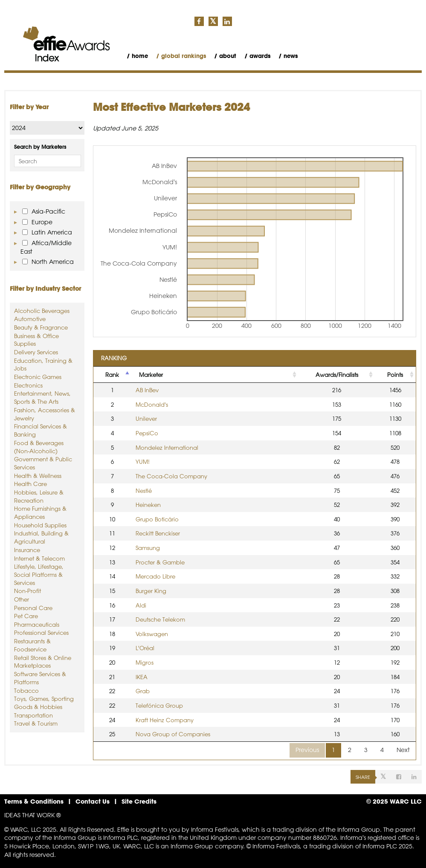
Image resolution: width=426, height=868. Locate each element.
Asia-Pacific (44, 211)
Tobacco (26, 690)
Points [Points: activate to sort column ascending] (395, 375)
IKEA (142, 677)
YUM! (143, 461)
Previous (307, 750)
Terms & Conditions (34, 801)
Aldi (141, 605)
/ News (288, 56)
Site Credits (139, 801)
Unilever (146, 418)
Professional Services (41, 632)
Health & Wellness (38, 476)
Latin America (47, 232)
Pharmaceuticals (37, 624)
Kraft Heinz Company (165, 720)
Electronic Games (38, 377)
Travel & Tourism (36, 723)
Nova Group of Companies (173, 734)
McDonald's (152, 404)
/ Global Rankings (181, 56)
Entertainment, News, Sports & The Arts (42, 397)
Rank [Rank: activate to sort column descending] (112, 375)
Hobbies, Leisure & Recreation (39, 496)
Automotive (30, 319)
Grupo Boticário (157, 519)
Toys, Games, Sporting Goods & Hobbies (44, 703)
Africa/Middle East (46, 247)
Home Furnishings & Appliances (40, 512)
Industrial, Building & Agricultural (41, 537)
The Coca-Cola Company (171, 476)
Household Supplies (40, 525)
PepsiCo (147, 433)
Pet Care (26, 616)
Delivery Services (36, 352)
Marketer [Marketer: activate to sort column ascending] (151, 375)
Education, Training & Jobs (43, 365)
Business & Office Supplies (36, 340)
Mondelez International (167, 447)
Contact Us (93, 801)
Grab (143, 691)
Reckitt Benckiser (158, 533)
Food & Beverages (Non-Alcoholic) (39, 447)
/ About (225, 56)
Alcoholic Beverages (42, 311)
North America (48, 262)
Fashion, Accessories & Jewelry (45, 414)
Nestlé (144, 490)
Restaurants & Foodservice (32, 645)
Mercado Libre (155, 576)
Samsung (148, 548)
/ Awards (257, 56)
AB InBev (147, 390)
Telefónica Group (159, 705)
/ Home (137, 56)
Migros (145, 662)
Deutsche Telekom (160, 619)
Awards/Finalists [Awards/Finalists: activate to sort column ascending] (337, 375)
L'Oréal (145, 648)
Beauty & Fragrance (41, 327)
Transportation (33, 715)
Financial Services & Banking (41, 430)
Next (403, 750)
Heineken (148, 505)
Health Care (30, 484)
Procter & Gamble (160, 562)
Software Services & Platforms (40, 678)
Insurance (27, 550)
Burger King (151, 591)
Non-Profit (28, 591)
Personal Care (33, 608)
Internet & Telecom (39, 558)
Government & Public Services (43, 463)
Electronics (28, 385)
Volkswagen (152, 634)
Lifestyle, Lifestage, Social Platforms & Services (39, 574)
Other (22, 599)
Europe (37, 222)
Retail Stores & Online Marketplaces (43, 662)
